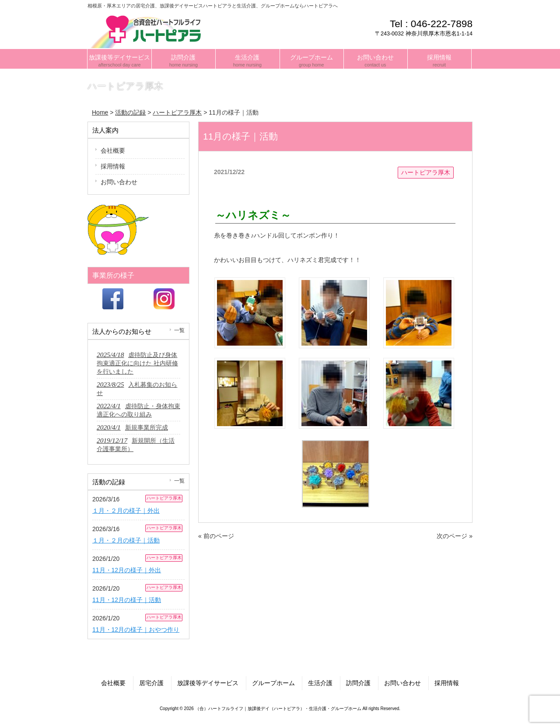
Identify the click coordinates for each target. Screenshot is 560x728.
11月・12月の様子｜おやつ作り (136, 630)
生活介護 (320, 683)
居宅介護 (151, 683)
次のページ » (455, 536)
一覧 (179, 330)
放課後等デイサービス (208, 683)
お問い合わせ (119, 182)
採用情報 (113, 166)
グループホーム (273, 683)
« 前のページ (216, 536)
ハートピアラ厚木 (426, 172)
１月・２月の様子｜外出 (126, 511)
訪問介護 (358, 683)
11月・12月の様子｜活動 (127, 600)
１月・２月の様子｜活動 (126, 540)
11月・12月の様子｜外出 (127, 570)
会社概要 (113, 150)
